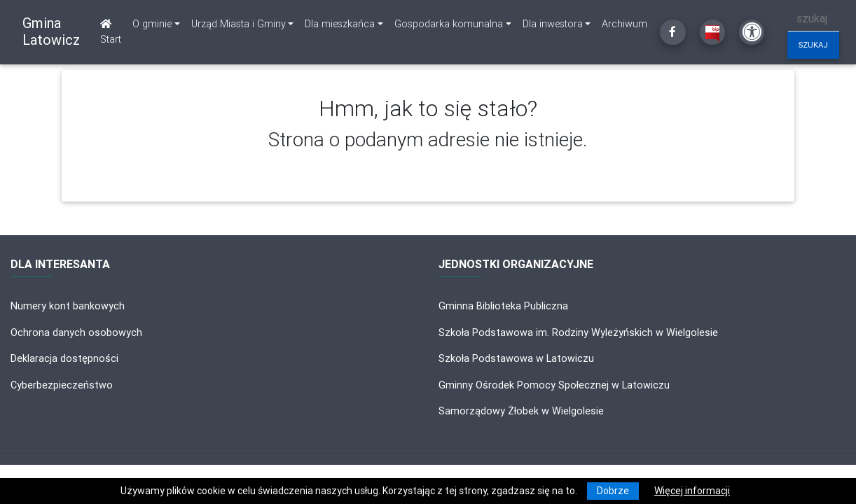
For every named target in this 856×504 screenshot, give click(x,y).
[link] (156, 24)
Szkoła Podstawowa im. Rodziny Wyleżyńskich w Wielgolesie (578, 332)
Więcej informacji (692, 491)
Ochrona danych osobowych (76, 332)
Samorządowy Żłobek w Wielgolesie (521, 411)
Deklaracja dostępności (64, 358)
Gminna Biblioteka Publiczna (503, 306)
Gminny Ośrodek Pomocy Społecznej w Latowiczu (554, 385)
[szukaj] (814, 19)
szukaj (813, 45)
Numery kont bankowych (68, 306)
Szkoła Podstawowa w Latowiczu (516, 358)
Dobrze (613, 491)
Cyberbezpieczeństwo (62, 385)
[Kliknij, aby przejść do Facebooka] (672, 32)
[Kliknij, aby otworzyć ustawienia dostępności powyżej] (752, 32)
